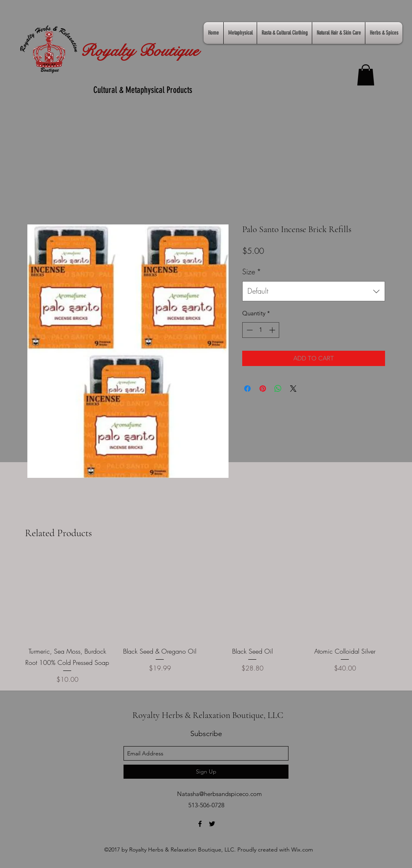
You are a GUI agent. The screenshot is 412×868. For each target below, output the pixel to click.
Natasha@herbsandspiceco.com (219, 794)
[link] (366, 75)
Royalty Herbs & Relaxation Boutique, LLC (208, 715)
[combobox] (314, 291)
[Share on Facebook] (247, 389)
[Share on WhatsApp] (278, 389)
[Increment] (273, 330)
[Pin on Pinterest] (263, 389)
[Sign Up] (206, 772)
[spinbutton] (261, 330)
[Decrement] (249, 330)
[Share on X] (293, 389)
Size (252, 272)
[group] (206, 619)
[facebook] (200, 824)
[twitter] (212, 824)
